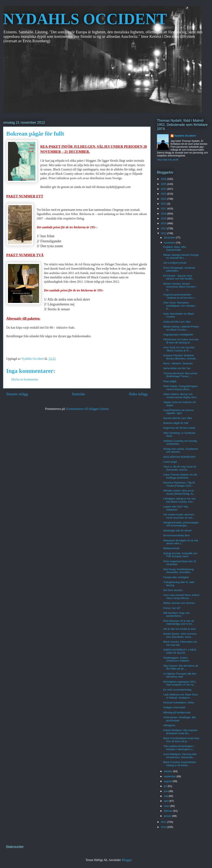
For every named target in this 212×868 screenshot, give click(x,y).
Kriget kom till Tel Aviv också (179, 428)
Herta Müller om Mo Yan (177, 368)
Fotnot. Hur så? (172, 608)
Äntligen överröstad (174, 707)
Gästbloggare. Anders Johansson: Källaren (176, 659)
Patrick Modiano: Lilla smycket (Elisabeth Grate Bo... (180, 732)
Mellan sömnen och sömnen (179, 603)
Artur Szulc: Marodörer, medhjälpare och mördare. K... (179, 306)
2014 (164, 223)
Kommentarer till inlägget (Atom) (87, 409)
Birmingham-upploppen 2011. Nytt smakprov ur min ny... (180, 683)
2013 (164, 228)
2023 (164, 194)
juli (166, 786)
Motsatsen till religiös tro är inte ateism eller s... (181, 542)
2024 (164, 189)
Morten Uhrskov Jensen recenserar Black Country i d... (180, 287)
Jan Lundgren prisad (175, 263)
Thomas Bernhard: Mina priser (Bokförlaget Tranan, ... (180, 375)
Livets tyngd (170, 462)
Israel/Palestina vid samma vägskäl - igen (178, 412)
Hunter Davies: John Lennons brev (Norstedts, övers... (180, 635)
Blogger (127, 860)
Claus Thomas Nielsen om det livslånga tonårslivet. (180, 476)
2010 (164, 827)
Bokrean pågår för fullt (176, 423)
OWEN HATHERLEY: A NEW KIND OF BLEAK (180, 651)
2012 (164, 233)
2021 (164, 204)
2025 (164, 184)
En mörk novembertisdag (177, 690)
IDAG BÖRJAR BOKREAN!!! (179, 457)
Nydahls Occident (185, 136)
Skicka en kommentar (25, 379)
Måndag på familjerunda (177, 712)
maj (166, 796)
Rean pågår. (170, 381)
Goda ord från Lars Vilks (177, 322)
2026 (164, 179)
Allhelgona (169, 725)
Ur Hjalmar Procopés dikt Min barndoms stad (180, 675)
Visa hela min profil (168, 160)
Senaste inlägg (17, 394)
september (170, 776)
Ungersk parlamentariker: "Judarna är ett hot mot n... (180, 296)
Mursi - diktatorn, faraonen (178, 363)
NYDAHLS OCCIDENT (85, 19)
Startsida (78, 394)
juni (166, 791)
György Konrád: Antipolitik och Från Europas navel (180, 555)
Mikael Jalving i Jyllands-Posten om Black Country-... (181, 328)
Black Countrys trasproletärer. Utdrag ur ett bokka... (180, 764)
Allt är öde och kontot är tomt (179, 629)
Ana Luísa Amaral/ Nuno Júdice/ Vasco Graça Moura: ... (181, 597)
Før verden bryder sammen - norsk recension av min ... (179, 516)
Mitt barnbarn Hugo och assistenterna (176, 614)
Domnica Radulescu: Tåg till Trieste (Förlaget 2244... (179, 484)
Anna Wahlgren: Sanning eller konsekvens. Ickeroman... (180, 756)
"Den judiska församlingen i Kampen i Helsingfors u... (179, 748)
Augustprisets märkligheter (178, 335)
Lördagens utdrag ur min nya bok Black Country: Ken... (179, 500)
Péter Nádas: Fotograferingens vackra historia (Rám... (180, 388)
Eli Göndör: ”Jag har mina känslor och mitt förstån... (179, 277)
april (167, 801)
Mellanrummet (171, 548)
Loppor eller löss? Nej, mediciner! (176, 508)
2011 (164, 822)
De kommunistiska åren (176, 535)
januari (168, 816)
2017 (164, 209)
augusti (168, 781)
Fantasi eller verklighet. (176, 577)
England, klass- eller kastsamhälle (175, 248)
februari (169, 811)
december (170, 238)
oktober (169, 771)
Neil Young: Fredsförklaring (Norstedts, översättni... (178, 571)
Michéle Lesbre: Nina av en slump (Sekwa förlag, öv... (179, 492)
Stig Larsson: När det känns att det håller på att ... (180, 667)
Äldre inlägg (138, 394)
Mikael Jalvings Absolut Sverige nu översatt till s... (181, 256)
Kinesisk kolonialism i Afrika (179, 703)
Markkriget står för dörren (177, 531)
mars (167, 806)
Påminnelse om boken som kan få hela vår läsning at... (181, 341)
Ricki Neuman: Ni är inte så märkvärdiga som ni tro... (179, 622)
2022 (164, 199)
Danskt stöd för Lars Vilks (177, 418)
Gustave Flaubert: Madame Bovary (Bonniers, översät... (180, 357)
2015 (164, 218)
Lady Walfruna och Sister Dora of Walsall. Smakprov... (180, 696)
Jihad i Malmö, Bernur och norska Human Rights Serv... (181, 396)
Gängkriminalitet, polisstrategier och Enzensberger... (181, 524)
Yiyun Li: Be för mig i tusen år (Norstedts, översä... (180, 468)
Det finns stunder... (174, 590)
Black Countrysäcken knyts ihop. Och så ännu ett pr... (181, 740)
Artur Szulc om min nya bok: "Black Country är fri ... (179, 349)
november (170, 243)
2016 (164, 214)
